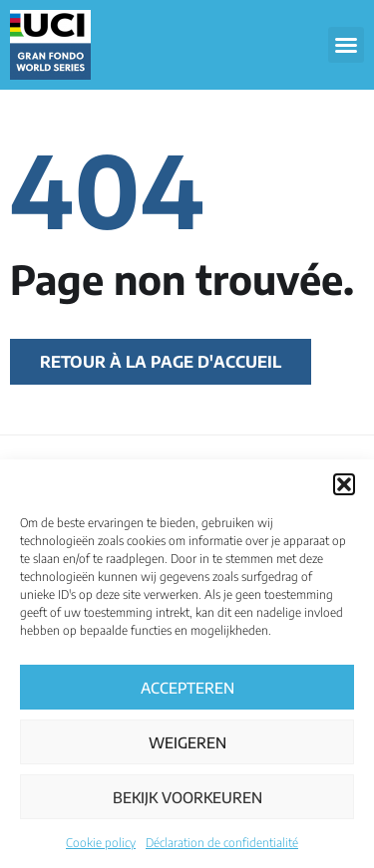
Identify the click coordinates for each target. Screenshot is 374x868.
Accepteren (187, 688)
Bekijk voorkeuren (187, 797)
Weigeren (187, 742)
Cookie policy (101, 843)
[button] (344, 484)
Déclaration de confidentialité (222, 843)
